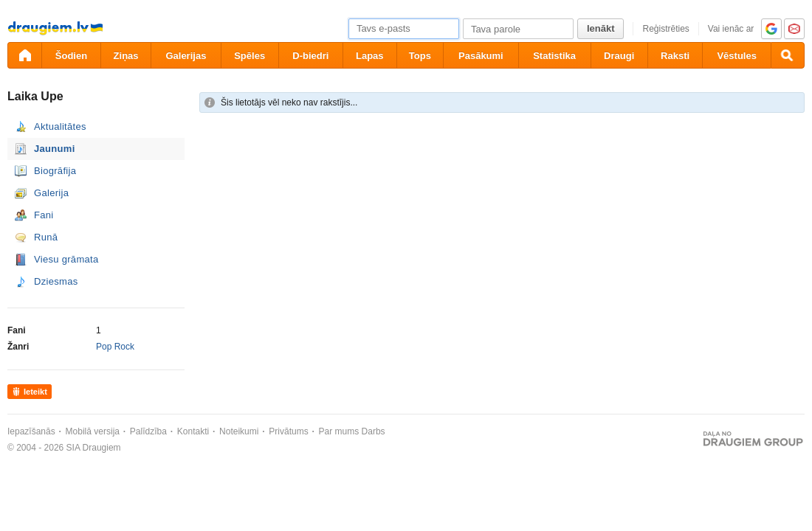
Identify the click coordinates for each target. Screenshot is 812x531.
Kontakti (193, 431)
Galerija (51, 193)
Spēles (250, 56)
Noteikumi (239, 431)
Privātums (288, 431)
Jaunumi (55, 149)
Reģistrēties (665, 29)
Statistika (554, 56)
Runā (46, 237)
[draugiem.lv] (24, 55)
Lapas (370, 56)
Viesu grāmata (66, 259)
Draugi (619, 56)
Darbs (374, 431)
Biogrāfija (55, 171)
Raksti (675, 56)
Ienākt (601, 28)
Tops (420, 56)
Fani (44, 215)
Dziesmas (56, 281)
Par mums (339, 431)
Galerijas (186, 56)
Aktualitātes (60, 126)
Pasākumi (481, 56)
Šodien (71, 56)
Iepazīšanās (31, 431)
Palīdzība (148, 431)
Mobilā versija (93, 431)
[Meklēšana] (788, 55)
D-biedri (310, 56)
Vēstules (736, 56)
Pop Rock (115, 347)
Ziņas (126, 56)
